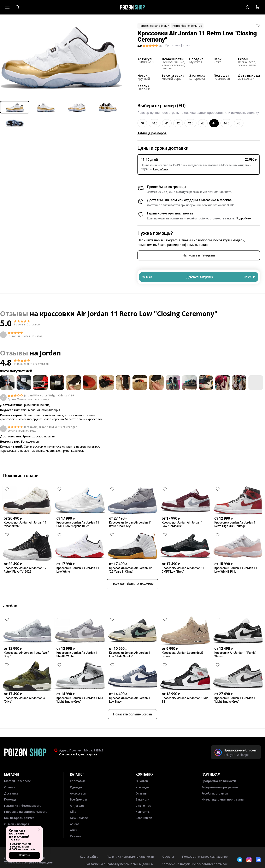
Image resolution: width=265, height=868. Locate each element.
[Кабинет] (247, 7)
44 (214, 123)
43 (203, 123)
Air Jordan (77, 820)
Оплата (10, 802)
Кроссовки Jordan (177, 45)
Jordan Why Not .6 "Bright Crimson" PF (49, 396)
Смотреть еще (132, 462)
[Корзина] (258, 7)
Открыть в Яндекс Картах (78, 769)
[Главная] (132, 7)
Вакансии (143, 814)
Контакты (143, 827)
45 (239, 123)
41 (167, 123)
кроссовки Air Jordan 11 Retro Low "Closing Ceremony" (129, 314)
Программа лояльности (219, 796)
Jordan (50, 353)
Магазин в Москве (17, 796)
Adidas (75, 839)
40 (142, 123)
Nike (73, 827)
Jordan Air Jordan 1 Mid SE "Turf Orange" (50, 427)
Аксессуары (78, 808)
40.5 (155, 123)
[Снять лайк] (258, 26)
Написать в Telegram (199, 255)
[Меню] (7, 7)
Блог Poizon (144, 833)
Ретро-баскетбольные (187, 26)
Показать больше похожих (133, 599)
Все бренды (78, 814)
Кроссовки (78, 796)
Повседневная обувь (154, 26)
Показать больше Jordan (132, 729)
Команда (142, 802)
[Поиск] (18, 7)
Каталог (76, 851)
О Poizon (142, 796)
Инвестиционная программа (223, 814)
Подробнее (161, 169)
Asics (73, 845)
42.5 (190, 123)
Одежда (76, 802)
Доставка (11, 808)
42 (178, 123)
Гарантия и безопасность (23, 820)
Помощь (10, 814)
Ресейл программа (215, 808)
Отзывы (141, 808)
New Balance (79, 833)
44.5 (226, 123)
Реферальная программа (220, 802)
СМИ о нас (143, 820)
